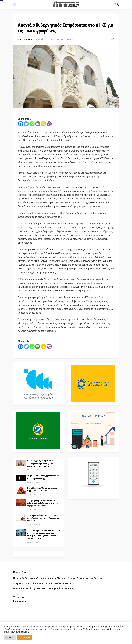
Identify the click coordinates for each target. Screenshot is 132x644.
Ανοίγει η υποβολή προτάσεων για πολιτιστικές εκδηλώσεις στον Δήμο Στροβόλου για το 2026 (42, 503)
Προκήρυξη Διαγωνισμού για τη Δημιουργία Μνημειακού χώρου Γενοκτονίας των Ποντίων (40, 463)
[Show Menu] (15, 4)
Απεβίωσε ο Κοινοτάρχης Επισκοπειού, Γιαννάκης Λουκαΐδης (44, 583)
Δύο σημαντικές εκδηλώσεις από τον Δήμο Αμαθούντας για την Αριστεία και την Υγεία (43, 518)
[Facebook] (21, 124)
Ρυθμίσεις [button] (10, 637)
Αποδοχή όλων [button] (25, 637)
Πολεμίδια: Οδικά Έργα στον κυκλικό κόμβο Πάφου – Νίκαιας (44, 588)
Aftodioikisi (26, 39)
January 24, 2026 (34, 495)
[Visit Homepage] (66, 4)
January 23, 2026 (34, 524)
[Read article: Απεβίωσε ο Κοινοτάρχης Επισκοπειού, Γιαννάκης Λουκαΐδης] (21, 478)
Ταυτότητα (19, 597)
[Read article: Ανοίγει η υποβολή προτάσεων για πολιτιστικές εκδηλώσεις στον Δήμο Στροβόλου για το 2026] (21, 503)
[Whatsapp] (32, 124)
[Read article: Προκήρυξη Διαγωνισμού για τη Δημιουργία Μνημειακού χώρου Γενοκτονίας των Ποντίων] (21, 463)
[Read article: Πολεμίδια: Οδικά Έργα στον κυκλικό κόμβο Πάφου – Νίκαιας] (21, 490)
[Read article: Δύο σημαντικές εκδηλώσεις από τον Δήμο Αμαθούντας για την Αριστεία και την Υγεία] (21, 518)
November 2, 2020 (44, 39)
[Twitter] (26, 124)
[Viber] (49, 124)
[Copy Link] (43, 124)
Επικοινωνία (20, 601)
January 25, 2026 (34, 470)
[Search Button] (117, 4)
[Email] (38, 124)
